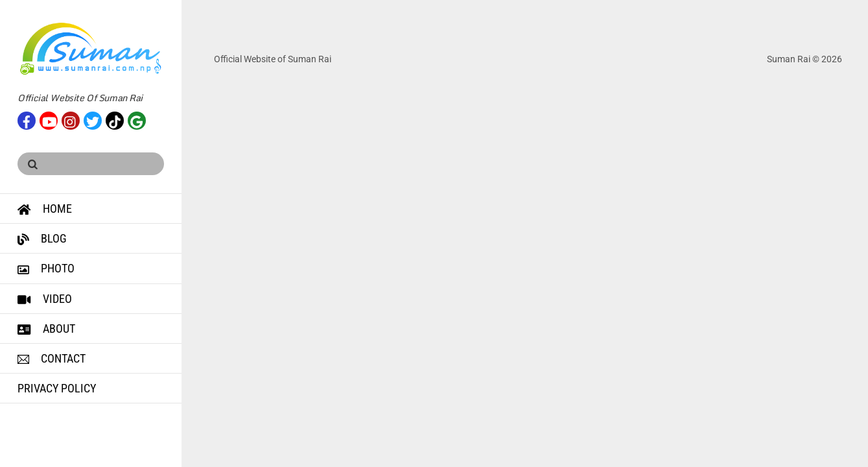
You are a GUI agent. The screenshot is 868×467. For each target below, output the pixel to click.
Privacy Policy (57, 388)
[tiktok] (115, 119)
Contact (52, 358)
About (46, 329)
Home (45, 209)
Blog (42, 238)
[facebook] (27, 119)
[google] (137, 119)
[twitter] (93, 119)
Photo (46, 268)
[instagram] (71, 119)
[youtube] (49, 119)
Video (45, 299)
